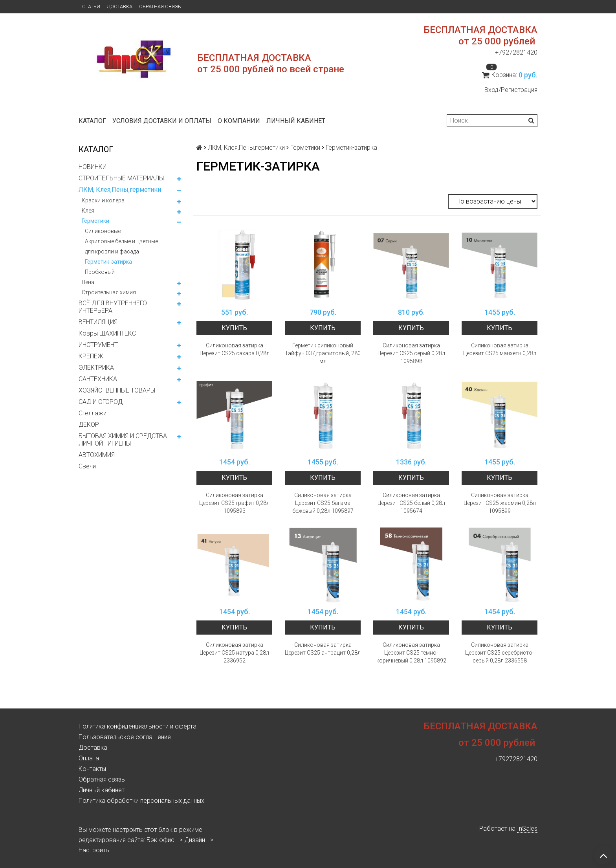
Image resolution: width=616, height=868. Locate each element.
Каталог (92, 121)
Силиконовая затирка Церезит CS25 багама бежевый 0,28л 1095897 (323, 503)
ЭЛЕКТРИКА (96, 368)
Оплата (89, 758)
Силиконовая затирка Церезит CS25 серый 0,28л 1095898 (411, 353)
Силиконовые (103, 231)
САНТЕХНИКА (98, 379)
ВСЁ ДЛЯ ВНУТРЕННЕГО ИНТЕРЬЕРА (113, 307)
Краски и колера (103, 200)
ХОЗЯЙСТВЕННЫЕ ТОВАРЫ (117, 390)
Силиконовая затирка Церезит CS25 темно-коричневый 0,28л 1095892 (411, 653)
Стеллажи (93, 413)
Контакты (92, 769)
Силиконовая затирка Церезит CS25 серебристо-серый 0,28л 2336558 (500, 653)
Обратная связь (160, 6)
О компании (239, 121)
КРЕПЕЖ (91, 356)
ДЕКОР (89, 425)
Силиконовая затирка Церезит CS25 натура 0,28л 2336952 (234, 653)
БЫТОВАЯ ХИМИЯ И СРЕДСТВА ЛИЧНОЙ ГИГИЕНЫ (123, 440)
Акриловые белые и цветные (121, 241)
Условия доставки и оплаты (162, 121)
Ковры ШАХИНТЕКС (107, 333)
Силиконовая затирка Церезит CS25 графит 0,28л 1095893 (234, 503)
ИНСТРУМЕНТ (98, 345)
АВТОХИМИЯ (97, 455)
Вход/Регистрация (511, 90)
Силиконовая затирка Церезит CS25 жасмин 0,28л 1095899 (500, 503)
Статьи (91, 6)
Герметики (95, 221)
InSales (527, 829)
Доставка (120, 6)
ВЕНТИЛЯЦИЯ (98, 322)
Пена (88, 282)
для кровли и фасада (112, 251)
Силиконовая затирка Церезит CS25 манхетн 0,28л (500, 349)
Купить (234, 328)
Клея (88, 211)
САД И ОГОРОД (101, 402)
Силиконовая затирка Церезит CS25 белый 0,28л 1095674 (411, 503)
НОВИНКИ (93, 167)
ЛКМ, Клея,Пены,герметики (120, 190)
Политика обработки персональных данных (141, 801)
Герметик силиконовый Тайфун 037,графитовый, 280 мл (323, 353)
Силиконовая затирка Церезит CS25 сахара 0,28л (235, 349)
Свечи (87, 466)
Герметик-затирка (108, 262)
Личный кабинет (296, 121)
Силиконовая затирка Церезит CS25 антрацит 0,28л (323, 649)
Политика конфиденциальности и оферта (137, 726)
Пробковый (100, 272)
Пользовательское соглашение (125, 737)
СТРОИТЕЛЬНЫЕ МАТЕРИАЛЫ (121, 178)
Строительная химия (109, 292)
